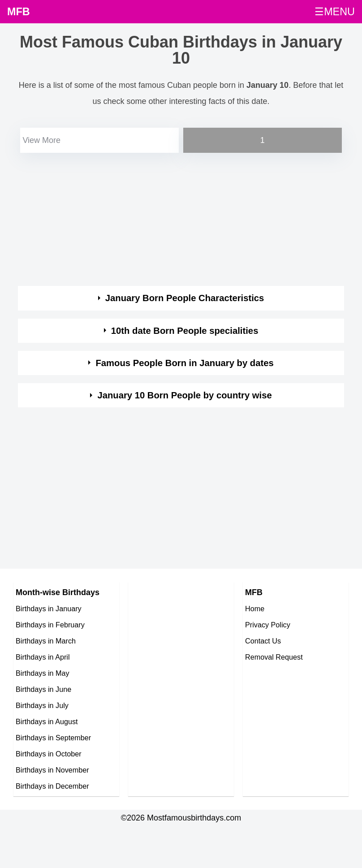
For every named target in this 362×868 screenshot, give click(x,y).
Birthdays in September (53, 738)
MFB (19, 12)
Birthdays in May (43, 673)
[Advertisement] (173, 218)
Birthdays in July (42, 705)
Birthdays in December (52, 786)
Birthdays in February (50, 625)
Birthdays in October (49, 754)
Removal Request (274, 657)
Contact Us (263, 641)
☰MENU (335, 12)
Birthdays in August (47, 721)
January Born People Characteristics (185, 298)
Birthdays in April (43, 657)
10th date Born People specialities (185, 331)
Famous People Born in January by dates (184, 363)
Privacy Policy (268, 625)
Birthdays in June (43, 689)
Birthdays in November (52, 770)
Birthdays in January (49, 609)
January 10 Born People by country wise (184, 395)
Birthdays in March (46, 641)
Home (255, 609)
